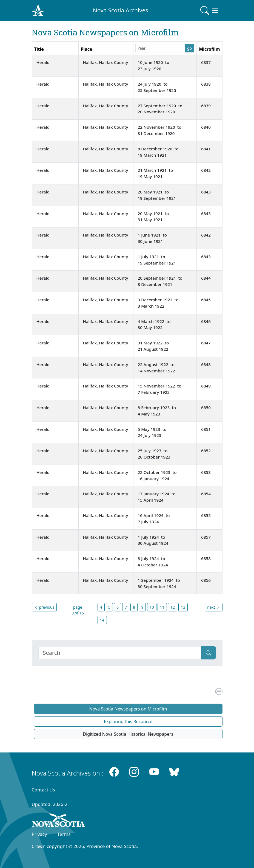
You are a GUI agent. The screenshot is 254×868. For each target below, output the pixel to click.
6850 (206, 408)
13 (183, 607)
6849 (206, 386)
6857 (206, 537)
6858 (206, 558)
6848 (206, 364)
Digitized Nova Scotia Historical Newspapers (128, 734)
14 (102, 620)
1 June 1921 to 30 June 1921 (153, 238)
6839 (206, 106)
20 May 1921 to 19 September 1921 (157, 195)
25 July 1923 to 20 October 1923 (154, 454)
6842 (206, 170)
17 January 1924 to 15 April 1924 (157, 497)
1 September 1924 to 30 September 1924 (159, 583)
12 (173, 607)
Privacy (39, 834)
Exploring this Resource (128, 721)
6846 (206, 321)
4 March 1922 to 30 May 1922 (155, 325)
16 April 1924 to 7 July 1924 (154, 519)
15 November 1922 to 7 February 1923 (160, 389)
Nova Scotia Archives (120, 10)
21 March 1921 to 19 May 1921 (156, 173)
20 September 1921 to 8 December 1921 (161, 281)
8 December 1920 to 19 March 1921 (159, 152)
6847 (206, 343)
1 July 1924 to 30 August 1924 (153, 540)
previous (44, 607)
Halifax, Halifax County (106, 62)
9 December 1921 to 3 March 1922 (159, 303)
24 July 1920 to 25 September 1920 (157, 87)
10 (152, 607)
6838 (206, 84)
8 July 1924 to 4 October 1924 (153, 562)
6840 (206, 127)
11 (162, 607)
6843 (206, 192)
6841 (206, 149)
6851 (206, 429)
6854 (206, 494)
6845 (206, 300)
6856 (206, 580)
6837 (206, 62)
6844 (206, 278)
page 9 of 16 (78, 610)
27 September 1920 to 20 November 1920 (161, 109)
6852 (206, 451)
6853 (206, 472)
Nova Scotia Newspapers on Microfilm (128, 709)
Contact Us (43, 790)
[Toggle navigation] (210, 10)
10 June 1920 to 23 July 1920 (154, 65)
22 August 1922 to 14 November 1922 (157, 368)
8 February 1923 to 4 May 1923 (158, 411)
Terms (64, 834)
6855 (206, 515)
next (213, 607)
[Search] (120, 653)
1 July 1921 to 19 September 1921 (157, 260)
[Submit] (209, 653)
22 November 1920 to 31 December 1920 (160, 130)
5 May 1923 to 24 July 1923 (153, 432)
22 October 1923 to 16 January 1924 (158, 475)
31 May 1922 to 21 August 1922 (154, 346)
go (189, 48)
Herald (43, 62)
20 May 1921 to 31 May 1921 (154, 217)
